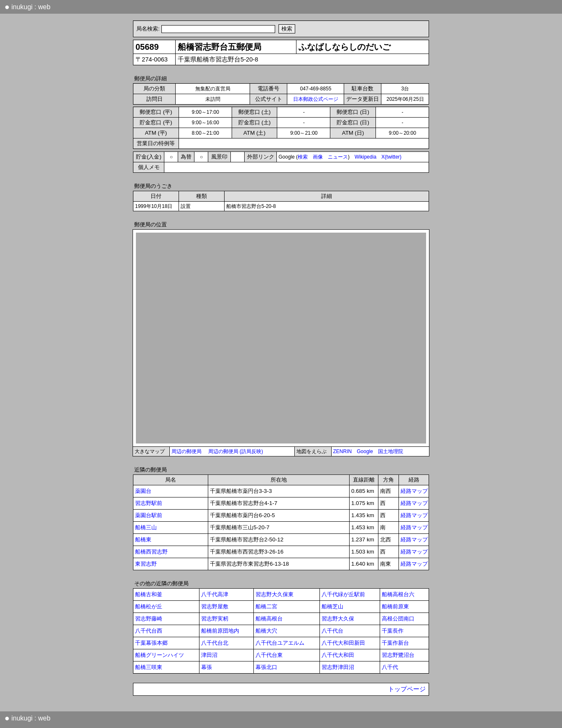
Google (365, 451)
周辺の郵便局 (186, 451)
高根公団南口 (398, 619)
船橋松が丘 (149, 606)
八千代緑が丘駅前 (343, 594)
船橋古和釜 (149, 594)
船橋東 (143, 540)
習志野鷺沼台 (398, 655)
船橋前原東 (395, 606)
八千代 (390, 667)
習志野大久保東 (275, 594)
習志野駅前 (149, 503)
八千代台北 (215, 643)
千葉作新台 (395, 643)
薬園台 (143, 491)
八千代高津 (215, 594)
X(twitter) (391, 157)
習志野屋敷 (215, 606)
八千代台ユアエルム (280, 643)
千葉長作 (393, 631)
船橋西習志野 (151, 552)
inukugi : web (28, 7)
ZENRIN (343, 451)
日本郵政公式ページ (316, 99)
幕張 (207, 667)
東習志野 (146, 564)
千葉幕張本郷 (151, 643)
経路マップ (414, 491)
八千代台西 (149, 631)
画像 (318, 157)
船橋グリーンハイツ (160, 655)
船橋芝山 (332, 606)
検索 (303, 157)
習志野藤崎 (149, 619)
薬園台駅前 (149, 515)
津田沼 (209, 655)
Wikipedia (365, 157)
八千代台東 (269, 655)
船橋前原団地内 (220, 631)
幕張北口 (266, 667)
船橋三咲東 (149, 667)
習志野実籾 (215, 619)
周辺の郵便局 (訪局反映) (236, 451)
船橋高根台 (269, 619)
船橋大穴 (266, 631)
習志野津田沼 (338, 667)
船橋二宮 (266, 606)
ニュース (338, 157)
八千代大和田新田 (343, 643)
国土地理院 (391, 451)
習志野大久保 (338, 619)
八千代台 (332, 631)
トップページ (407, 689)
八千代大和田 (338, 655)
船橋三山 (146, 527)
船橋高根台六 (398, 594)
